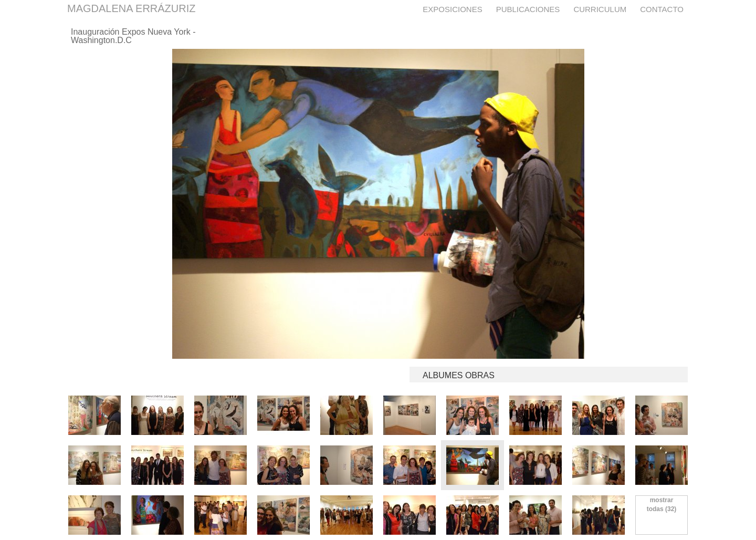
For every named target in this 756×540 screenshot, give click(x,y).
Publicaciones (528, 9)
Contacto (662, 9)
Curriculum (600, 9)
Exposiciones (452, 9)
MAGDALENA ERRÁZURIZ (131, 8)
